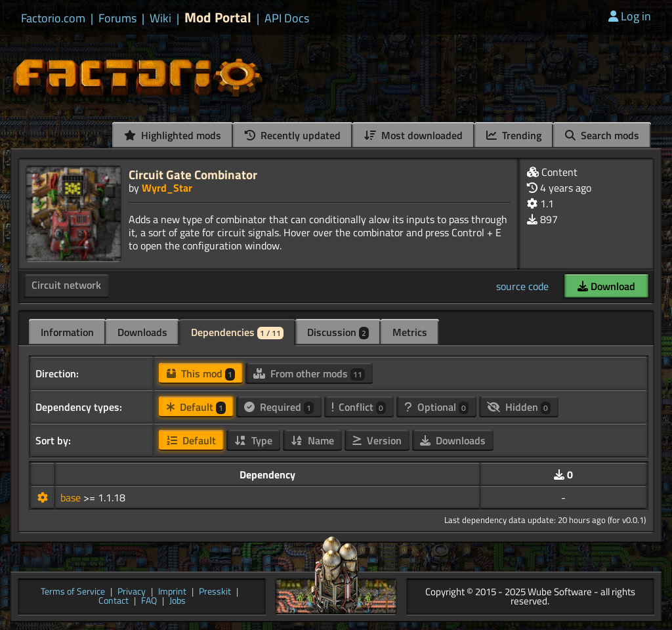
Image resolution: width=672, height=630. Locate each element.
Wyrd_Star (167, 188)
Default (196, 407)
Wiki (160, 18)
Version (377, 440)
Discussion (338, 332)
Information (67, 332)
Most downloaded (413, 135)
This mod (201, 373)
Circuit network (66, 285)
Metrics (410, 332)
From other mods (309, 373)
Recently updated (293, 135)
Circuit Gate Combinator (193, 174)
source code (522, 286)
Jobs (178, 601)
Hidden (519, 407)
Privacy (132, 592)
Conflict (359, 407)
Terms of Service (73, 592)
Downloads (142, 332)
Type (253, 440)
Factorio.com (53, 18)
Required (279, 407)
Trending (514, 135)
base (72, 497)
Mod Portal (218, 17)
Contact (114, 601)
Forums (117, 18)
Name (312, 440)
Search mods (602, 135)
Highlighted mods (173, 135)
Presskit (215, 592)
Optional (436, 407)
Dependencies (237, 332)
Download (606, 286)
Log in (630, 16)
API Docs (287, 18)
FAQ (149, 601)
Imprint (172, 592)
